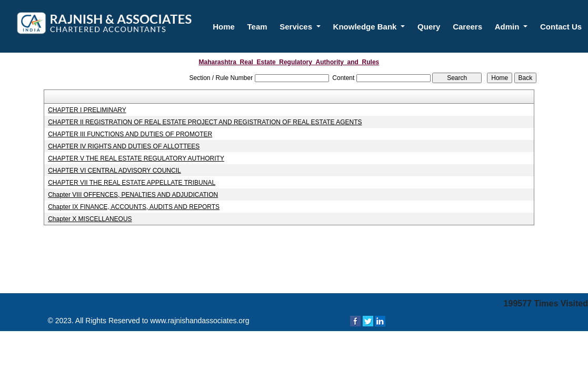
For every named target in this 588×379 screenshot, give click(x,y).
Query (429, 27)
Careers (467, 27)
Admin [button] (508, 27)
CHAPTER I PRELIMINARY (87, 110)
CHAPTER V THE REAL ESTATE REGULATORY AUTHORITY (136, 158)
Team (257, 27)
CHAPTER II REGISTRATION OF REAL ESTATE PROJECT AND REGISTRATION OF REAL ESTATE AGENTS (205, 122)
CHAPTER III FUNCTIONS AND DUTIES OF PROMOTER (130, 134)
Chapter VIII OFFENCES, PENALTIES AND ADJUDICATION (133, 195)
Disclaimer (523, 342)
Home (224, 27)
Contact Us (561, 27)
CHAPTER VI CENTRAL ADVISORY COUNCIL (114, 171)
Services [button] (297, 27)
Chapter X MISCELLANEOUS (90, 219)
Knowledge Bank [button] (366, 27)
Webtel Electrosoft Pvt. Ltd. (456, 342)
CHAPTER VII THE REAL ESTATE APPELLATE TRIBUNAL (132, 183)
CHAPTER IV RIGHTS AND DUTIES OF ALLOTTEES (124, 146)
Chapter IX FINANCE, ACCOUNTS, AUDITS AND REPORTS (134, 207)
